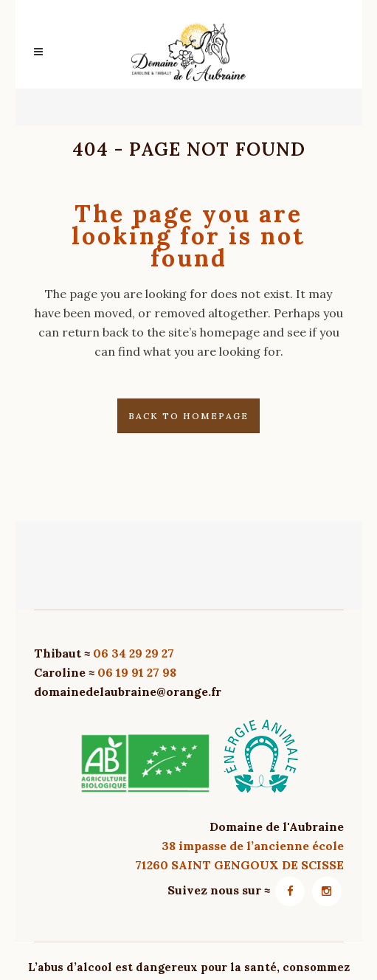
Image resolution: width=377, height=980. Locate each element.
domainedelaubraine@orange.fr (128, 691)
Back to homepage (188, 416)
